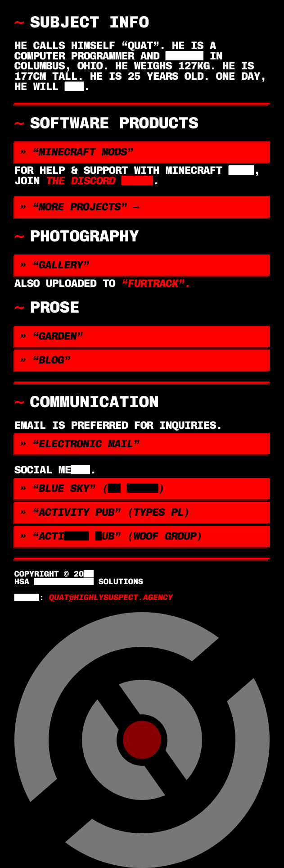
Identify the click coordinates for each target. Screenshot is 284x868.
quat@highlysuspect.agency (111, 597)
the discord (99, 180)
